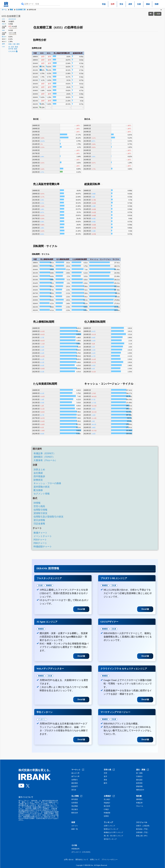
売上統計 (107, 799)
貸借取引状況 (40, 513)
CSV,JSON (13, 51)
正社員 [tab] (40, 585)
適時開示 (139, 799)
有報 (10, 44)
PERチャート (40, 540)
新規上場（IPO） (142, 836)
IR (9, 47)
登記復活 (75, 809)
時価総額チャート (43, 547)
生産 (139, 4)
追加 (158, 14)
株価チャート (40, 533)
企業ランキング (109, 826)
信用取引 (75, 780)
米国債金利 (75, 849)
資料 (3, 44)
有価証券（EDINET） (45, 453)
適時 (18, 44)
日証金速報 (39, 524)
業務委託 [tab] (49, 585)
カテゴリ (75, 826)
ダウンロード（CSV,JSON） (81, 852)
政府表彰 (139, 783)
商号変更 (75, 799)
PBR (3, 30)
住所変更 (75, 803)
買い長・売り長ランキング (113, 836)
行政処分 (139, 776)
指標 (157, 4)
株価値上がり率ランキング (113, 832)
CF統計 (106, 809)
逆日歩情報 (39, 520)
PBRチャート (40, 543)
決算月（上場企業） (143, 826)
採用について (95, 860)
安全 (121, 4)
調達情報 (139, 786)
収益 (104, 4)
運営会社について (82, 860)
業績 (16, 47)
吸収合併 (75, 813)
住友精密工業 (21, 10)
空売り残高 (39, 506)
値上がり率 (75, 773)
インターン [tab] (42, 719)
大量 (14, 44)
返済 (105, 776)
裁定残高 (75, 783)
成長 (130, 4)
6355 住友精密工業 (11, 16)
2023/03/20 (12, 19)
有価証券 (139, 803)
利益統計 (107, 803)
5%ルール (140, 806)
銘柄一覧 (75, 829)
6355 (3, 19)
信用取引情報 (40, 510)
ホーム (4, 10)
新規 (105, 780)
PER (3, 24)
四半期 (11, 49)
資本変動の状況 (42, 487)
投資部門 (75, 786)
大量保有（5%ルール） (45, 460)
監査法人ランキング (111, 829)
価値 (148, 4)
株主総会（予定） (143, 829)
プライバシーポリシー (110, 860)
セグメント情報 (42, 494)
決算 (12, 47)
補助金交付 (140, 790)
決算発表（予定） (143, 832)
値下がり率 (75, 776)
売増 (105, 773)
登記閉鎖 (75, 806)
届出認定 (139, 780)
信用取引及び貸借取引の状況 (48, 517)
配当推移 (38, 490)
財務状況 (38, 480)
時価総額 (107, 813)
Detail (81, 609)
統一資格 (139, 773)
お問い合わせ (69, 860)
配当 (3, 37)
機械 (11, 10)
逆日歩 (74, 790)
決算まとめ (39, 469)
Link (3, 47)
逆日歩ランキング (110, 839)
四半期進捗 (39, 476)
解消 (105, 783)
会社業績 (38, 473)
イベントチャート (43, 536)
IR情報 (37, 503)
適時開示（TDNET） (44, 457)
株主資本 (107, 806)
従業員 (106, 816)
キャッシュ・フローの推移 (47, 483)
